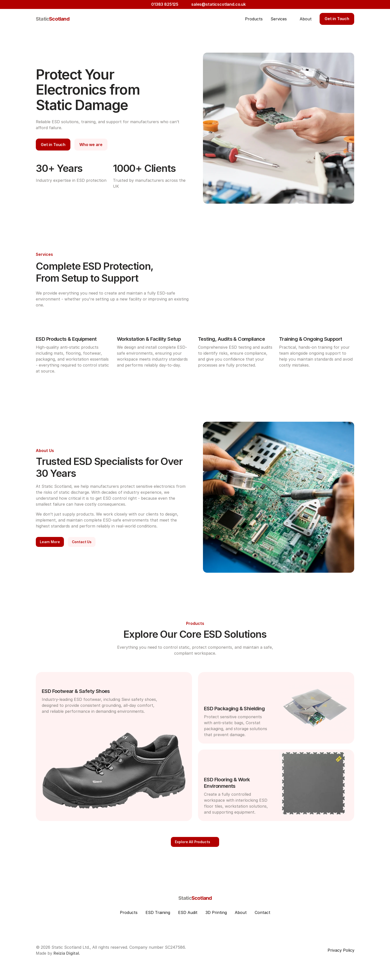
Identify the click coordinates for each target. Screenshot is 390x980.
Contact (263, 912)
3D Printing (216, 912)
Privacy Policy (341, 950)
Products (129, 912)
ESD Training (158, 912)
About (241, 912)
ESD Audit (188, 912)
